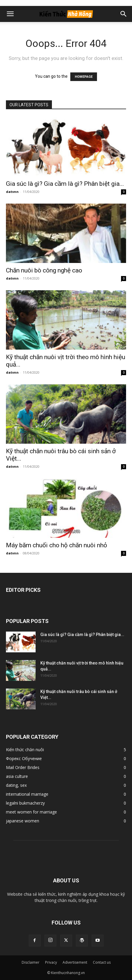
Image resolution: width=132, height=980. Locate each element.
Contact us (102, 962)
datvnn (12, 192)
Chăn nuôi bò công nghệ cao (44, 270)
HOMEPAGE (84, 77)
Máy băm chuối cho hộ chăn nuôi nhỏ (57, 545)
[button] (10, 14)
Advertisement (75, 962)
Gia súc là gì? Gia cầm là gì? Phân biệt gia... (65, 184)
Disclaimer (31, 962)
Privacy (51, 962)
